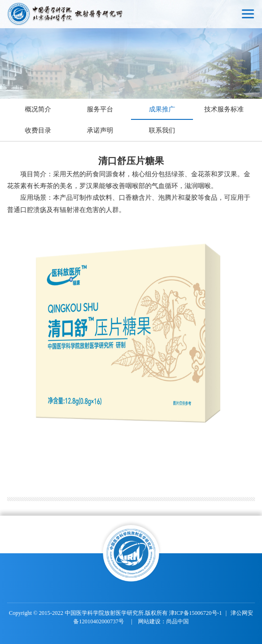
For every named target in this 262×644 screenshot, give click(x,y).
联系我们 (162, 130)
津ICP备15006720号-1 (196, 613)
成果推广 (162, 109)
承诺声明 (100, 130)
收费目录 (38, 130)
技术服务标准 (224, 109)
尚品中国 (177, 621)
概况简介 (38, 109)
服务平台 (100, 109)
